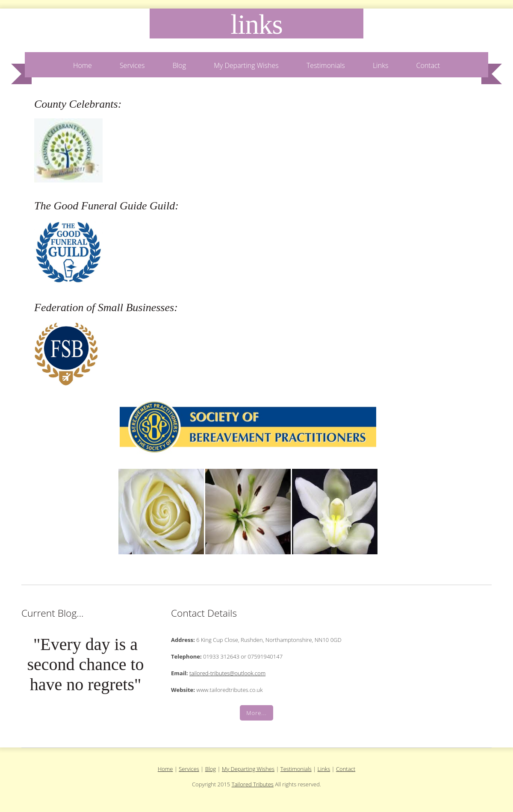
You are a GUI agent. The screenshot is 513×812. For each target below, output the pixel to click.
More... (256, 713)
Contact (428, 65)
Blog (179, 65)
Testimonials (326, 65)
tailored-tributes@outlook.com (227, 673)
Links (256, 24)
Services (132, 65)
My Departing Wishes (246, 65)
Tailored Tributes (253, 784)
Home (83, 65)
